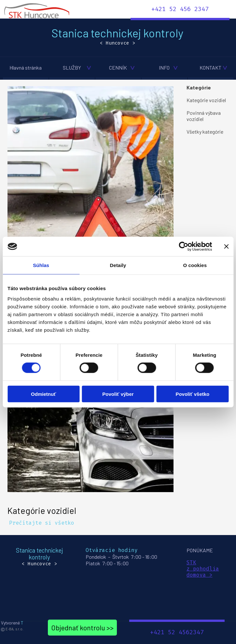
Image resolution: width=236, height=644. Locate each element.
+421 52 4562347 (177, 632)
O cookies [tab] (195, 265)
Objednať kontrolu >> (82, 628)
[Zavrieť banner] (226, 247)
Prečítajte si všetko (42, 523)
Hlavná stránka (26, 67)
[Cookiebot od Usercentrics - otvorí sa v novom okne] (183, 247)
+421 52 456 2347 (180, 9)
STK (191, 563)
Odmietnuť (43, 394)
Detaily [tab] (118, 265)
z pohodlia (203, 569)
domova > (200, 575)
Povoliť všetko (192, 394)
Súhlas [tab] (41, 265)
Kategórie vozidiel (42, 510)
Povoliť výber (118, 394)
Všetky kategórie (205, 132)
